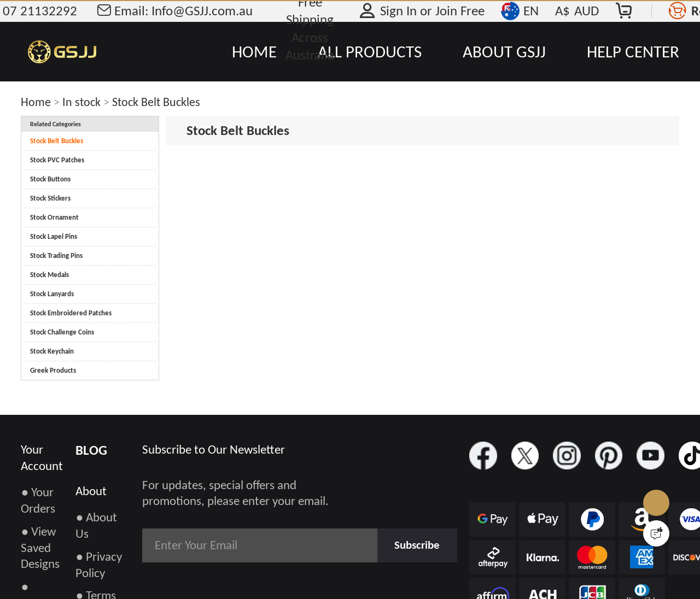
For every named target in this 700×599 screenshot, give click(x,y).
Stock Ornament (54, 217)
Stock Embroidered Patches (71, 313)
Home (36, 102)
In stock (81, 102)
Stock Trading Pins (56, 256)
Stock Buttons (50, 179)
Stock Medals (49, 275)
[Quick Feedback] (656, 533)
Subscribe (413, 545)
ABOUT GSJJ (504, 51)
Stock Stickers (50, 198)
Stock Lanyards (52, 294)
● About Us (96, 525)
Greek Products (53, 370)
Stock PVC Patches (57, 160)
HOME (254, 51)
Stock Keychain (52, 351)
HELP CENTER (633, 51)
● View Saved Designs (40, 548)
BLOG (91, 450)
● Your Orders (38, 500)
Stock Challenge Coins (62, 332)
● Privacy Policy (99, 565)
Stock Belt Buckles (156, 102)
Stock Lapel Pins (54, 236)
